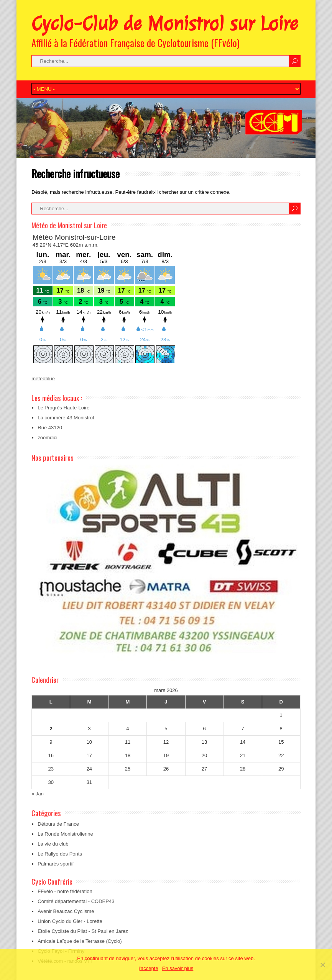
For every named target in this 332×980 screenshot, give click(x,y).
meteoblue (43, 379)
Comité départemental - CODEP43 (76, 901)
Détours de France (58, 824)
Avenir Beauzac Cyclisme (66, 911)
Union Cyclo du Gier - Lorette (70, 921)
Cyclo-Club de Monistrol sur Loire (165, 24)
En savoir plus (178, 968)
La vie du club (53, 844)
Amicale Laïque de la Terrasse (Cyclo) (80, 941)
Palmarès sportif (56, 864)
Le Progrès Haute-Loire (63, 408)
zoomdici (47, 438)
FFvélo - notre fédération (65, 891)
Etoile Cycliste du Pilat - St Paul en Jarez (83, 931)
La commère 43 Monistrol (66, 418)
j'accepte (149, 968)
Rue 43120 (50, 428)
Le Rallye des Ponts (60, 854)
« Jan (38, 794)
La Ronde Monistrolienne (65, 834)
